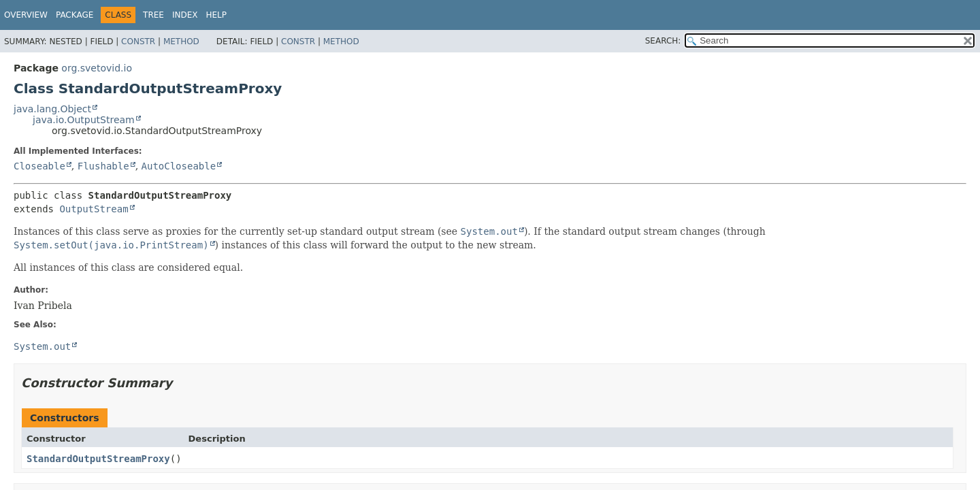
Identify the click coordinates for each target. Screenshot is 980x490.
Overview (26, 15)
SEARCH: (663, 41)
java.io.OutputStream (84, 120)
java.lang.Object (52, 109)
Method (181, 42)
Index (185, 15)
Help (217, 15)
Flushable (103, 166)
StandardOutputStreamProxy (98, 459)
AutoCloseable (179, 166)
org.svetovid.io (97, 68)
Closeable (39, 166)
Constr (138, 42)
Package (75, 15)
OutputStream (94, 209)
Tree (153, 15)
